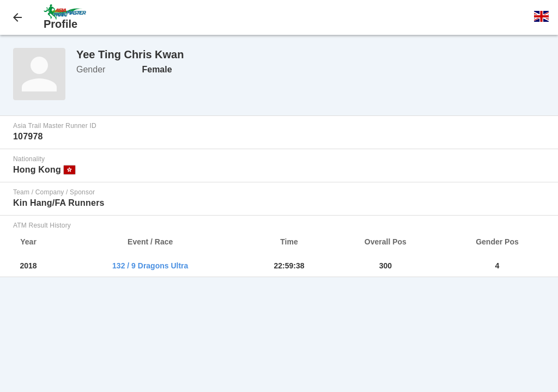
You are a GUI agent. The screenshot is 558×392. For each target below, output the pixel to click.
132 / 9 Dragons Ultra (150, 266)
